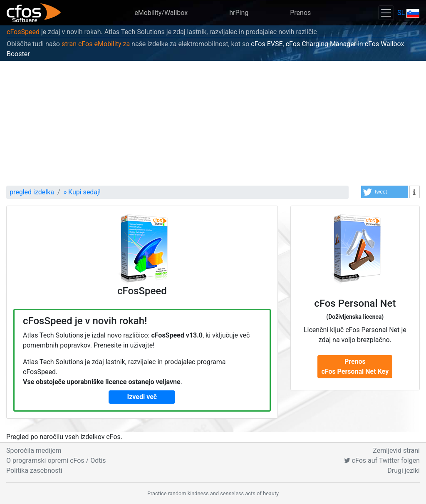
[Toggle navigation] (386, 13)
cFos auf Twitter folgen (382, 461)
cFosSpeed (23, 32)
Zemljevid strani (396, 451)
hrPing (239, 13)
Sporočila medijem (34, 451)
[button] (385, 192)
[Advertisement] (213, 123)
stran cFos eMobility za (96, 44)
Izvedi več (142, 397)
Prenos (300, 13)
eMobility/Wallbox (161, 13)
